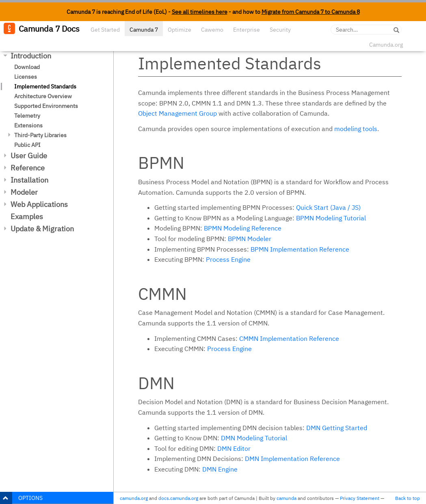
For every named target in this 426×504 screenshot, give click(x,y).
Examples (27, 216)
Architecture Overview (43, 96)
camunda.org (134, 498)
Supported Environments (46, 106)
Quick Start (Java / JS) (328, 207)
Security (280, 30)
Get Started (105, 30)
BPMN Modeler (250, 239)
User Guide (29, 156)
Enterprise (247, 30)
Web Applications (39, 204)
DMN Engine (220, 469)
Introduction (31, 56)
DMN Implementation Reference (292, 459)
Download (27, 67)
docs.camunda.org (178, 498)
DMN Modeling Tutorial (254, 438)
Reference (28, 168)
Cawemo (212, 30)
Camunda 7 (144, 30)
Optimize (179, 30)
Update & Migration (42, 229)
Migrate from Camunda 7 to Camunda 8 (311, 12)
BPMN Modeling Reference (243, 228)
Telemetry (27, 116)
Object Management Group (177, 113)
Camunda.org (386, 45)
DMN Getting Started (337, 428)
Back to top (408, 498)
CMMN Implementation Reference (289, 338)
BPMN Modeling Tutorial (331, 218)
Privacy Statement (360, 498)
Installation (29, 180)
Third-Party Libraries (40, 135)
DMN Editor (234, 448)
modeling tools (356, 129)
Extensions (28, 125)
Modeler (24, 192)
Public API (27, 145)
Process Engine (228, 259)
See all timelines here (200, 12)
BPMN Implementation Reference (300, 249)
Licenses (26, 77)
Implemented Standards (45, 86)
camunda (287, 498)
